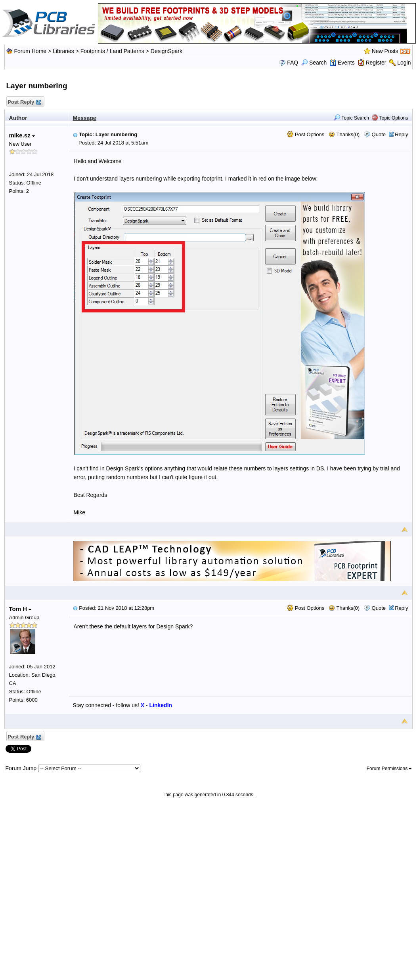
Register (376, 63)
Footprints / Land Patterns (112, 51)
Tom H (20, 609)
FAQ (293, 63)
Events (342, 63)
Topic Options (390, 118)
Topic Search (351, 118)
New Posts (385, 51)
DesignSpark (166, 51)
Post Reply (24, 102)
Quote (379, 134)
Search (314, 63)
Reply (401, 134)
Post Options (306, 134)
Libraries (63, 51)
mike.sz (22, 135)
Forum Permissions (389, 769)
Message (85, 118)
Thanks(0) (344, 134)
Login (404, 63)
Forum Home (30, 51)
